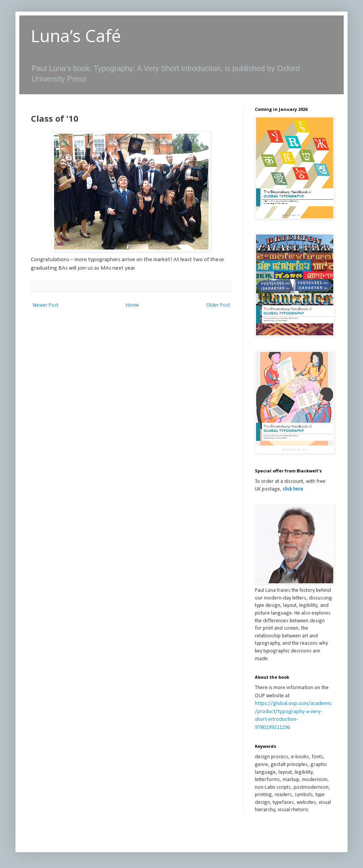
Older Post (218, 305)
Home (132, 305)
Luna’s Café (76, 36)
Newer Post (46, 305)
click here (293, 489)
